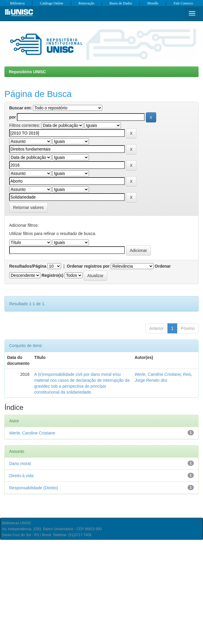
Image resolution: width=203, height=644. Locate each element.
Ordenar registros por (88, 266)
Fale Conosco (183, 3)
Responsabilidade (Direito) (34, 488)
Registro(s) (52, 275)
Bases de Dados (121, 3)
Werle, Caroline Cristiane (158, 374)
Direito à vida (21, 476)
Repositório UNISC (27, 72)
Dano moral (20, 464)
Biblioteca (17, 3)
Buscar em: (20, 108)
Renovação (86, 3)
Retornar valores (28, 207)
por (13, 117)
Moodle (153, 3)
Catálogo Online (51, 3)
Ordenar (163, 266)
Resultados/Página (28, 266)
